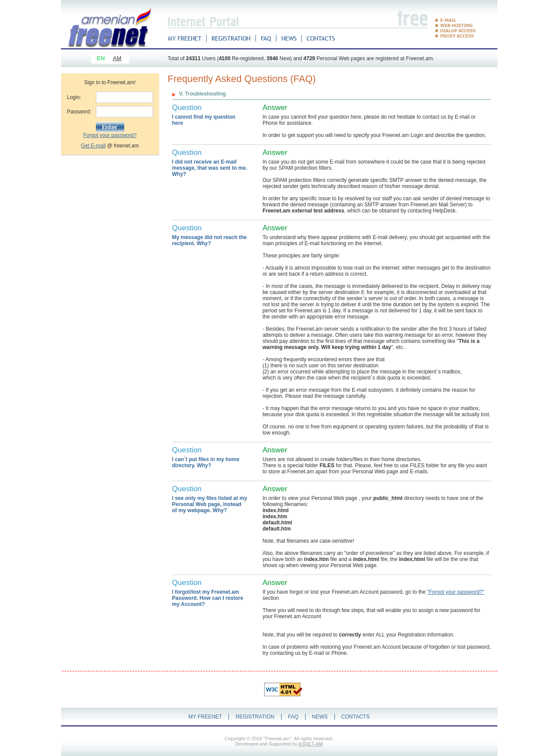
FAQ (293, 717)
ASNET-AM (310, 744)
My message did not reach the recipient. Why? (209, 240)
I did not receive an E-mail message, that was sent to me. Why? (210, 168)
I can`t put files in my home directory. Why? (206, 462)
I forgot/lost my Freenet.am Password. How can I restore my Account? (208, 598)
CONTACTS (356, 717)
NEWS (320, 717)
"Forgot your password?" (456, 592)
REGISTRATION (255, 717)
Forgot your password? (110, 135)
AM (117, 58)
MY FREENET (205, 717)
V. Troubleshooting (203, 94)
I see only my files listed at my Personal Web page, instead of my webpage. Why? (210, 504)
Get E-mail (94, 146)
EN (101, 58)
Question (187, 108)
